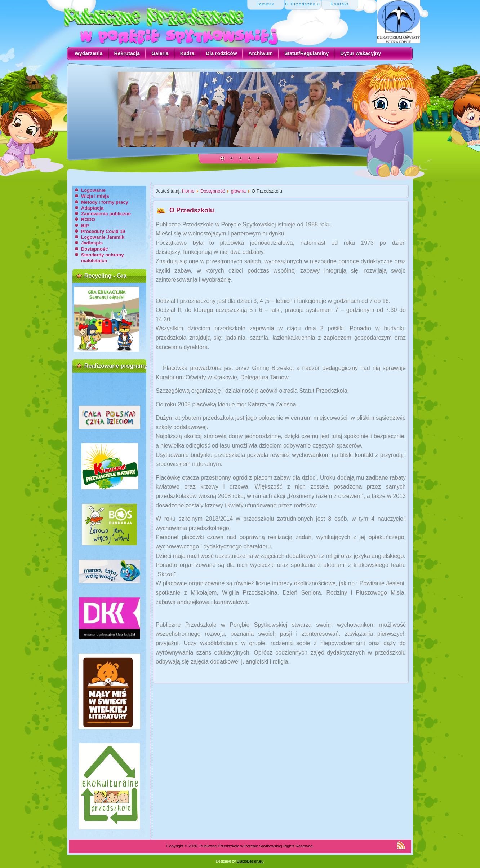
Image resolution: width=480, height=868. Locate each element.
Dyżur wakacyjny (361, 53)
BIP (85, 226)
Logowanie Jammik (103, 237)
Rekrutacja (127, 53)
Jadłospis (92, 243)
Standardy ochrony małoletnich (102, 258)
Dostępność (94, 249)
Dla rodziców (221, 53)
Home (188, 191)
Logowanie (93, 190)
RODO (88, 219)
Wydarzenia (89, 53)
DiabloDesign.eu (250, 861)
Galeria (160, 53)
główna (238, 191)
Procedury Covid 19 (103, 231)
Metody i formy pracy (105, 202)
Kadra (187, 53)
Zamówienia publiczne (106, 214)
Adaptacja (92, 208)
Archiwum (261, 53)
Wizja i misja (95, 196)
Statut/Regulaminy (306, 53)
